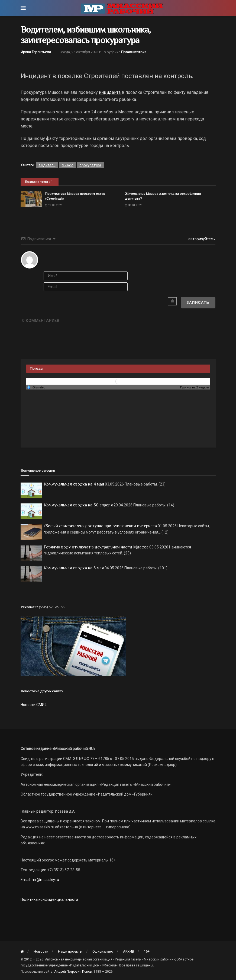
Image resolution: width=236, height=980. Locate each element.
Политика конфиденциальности (49, 899)
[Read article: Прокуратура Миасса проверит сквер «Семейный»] (31, 199)
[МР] (73, 646)
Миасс (68, 165)
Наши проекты (70, 951)
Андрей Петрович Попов (73, 972)
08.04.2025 (134, 205)
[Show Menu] (23, 8)
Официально (103, 951)
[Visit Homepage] (122, 8)
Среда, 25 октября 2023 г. (80, 52)
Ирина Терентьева (36, 52)
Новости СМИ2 (34, 705)
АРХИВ (129, 951)
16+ (147, 951)
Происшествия (134, 52)
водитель (47, 165)
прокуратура (90, 165)
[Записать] (198, 302)
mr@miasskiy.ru (45, 880)
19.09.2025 (54, 205)
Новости (41, 951)
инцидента (110, 92)
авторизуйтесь (201, 239)
